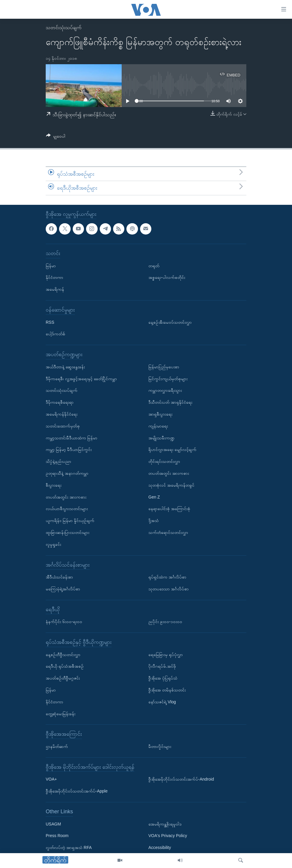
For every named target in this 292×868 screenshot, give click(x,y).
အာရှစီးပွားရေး (160, 414)
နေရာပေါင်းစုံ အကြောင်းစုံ (169, 509)
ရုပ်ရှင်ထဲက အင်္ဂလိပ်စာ (167, 577)
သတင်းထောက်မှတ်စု (63, 426)
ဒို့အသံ (154, 521)
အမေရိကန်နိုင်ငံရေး (62, 414)
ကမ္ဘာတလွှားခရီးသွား (165, 390)
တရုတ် (154, 265)
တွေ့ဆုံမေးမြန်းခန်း (61, 714)
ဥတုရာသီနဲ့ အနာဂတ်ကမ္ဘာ (67, 473)
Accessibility (160, 847)
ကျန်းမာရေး (158, 426)
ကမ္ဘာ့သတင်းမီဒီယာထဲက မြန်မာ (72, 438)
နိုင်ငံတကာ (54, 277)
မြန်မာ (51, 265)
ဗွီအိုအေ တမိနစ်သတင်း (167, 690)
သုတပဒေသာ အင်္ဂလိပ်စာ (169, 589)
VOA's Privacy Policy (168, 836)
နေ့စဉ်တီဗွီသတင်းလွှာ (63, 655)
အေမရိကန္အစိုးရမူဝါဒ (165, 824)
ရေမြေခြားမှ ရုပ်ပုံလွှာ (166, 655)
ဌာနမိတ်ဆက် (57, 746)
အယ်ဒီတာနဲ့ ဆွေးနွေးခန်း (65, 367)
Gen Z (154, 497)
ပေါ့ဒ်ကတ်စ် (55, 334)
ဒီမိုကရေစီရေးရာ (60, 402)
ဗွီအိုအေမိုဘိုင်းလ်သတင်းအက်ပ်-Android (181, 779)
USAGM (53, 824)
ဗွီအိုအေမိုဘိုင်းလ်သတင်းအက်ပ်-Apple (77, 791)
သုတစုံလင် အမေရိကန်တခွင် (171, 485)
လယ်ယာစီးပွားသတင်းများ (67, 509)
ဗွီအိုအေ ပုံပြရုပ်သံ (163, 678)
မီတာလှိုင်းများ (160, 746)
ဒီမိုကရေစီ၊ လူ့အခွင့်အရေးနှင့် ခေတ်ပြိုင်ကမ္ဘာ (81, 378)
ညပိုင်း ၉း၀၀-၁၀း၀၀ (165, 622)
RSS (50, 322)
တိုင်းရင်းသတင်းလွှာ (164, 461)
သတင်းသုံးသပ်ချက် (64, 27)
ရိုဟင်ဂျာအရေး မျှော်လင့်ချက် (172, 449)
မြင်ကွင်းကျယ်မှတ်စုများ (168, 378)
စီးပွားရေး (54, 485)
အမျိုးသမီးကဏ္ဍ (161, 438)
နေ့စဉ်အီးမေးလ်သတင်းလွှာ (170, 322)
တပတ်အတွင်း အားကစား (66, 497)
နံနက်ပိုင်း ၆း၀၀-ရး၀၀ (64, 622)
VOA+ (51, 779)
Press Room (57, 836)
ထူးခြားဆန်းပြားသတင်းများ (68, 532)
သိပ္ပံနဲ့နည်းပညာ (58, 461)
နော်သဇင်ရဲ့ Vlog (162, 702)
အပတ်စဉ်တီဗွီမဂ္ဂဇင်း (63, 678)
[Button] (56, 137)
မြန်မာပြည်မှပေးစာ (164, 367)
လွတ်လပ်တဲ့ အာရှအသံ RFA (69, 847)
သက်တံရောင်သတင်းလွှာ (168, 532)
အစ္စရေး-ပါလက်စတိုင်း (167, 277)
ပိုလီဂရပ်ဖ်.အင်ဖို (162, 666)
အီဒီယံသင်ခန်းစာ (59, 577)
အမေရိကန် (55, 289)
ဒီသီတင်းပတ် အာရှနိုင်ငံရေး (170, 402)
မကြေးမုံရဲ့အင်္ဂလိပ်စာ (63, 589)
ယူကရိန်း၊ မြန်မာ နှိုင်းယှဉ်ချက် (70, 521)
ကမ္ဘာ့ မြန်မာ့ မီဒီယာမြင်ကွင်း (69, 449)
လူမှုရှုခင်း (53, 544)
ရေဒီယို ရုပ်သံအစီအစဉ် (65, 666)
